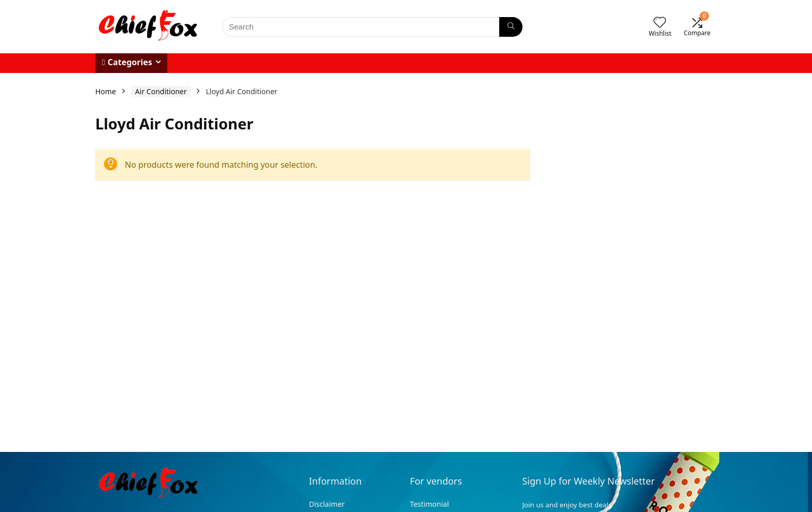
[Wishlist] (660, 23)
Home (106, 91)
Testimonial (429, 504)
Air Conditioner (161, 91)
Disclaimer (328, 504)
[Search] (511, 27)
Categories (127, 62)
